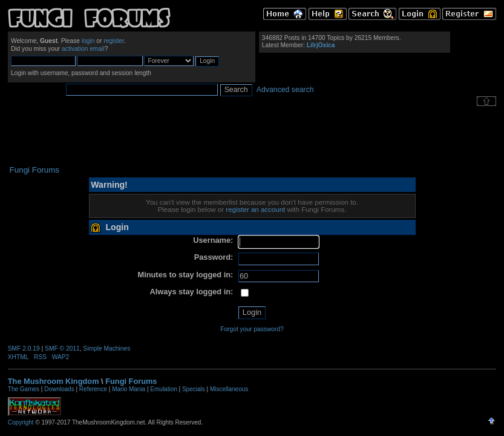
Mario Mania (129, 389)
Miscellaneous (229, 389)
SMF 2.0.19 (24, 348)
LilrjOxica (321, 45)
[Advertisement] (252, 136)
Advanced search (285, 90)
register (114, 41)
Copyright (21, 422)
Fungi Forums (131, 381)
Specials (194, 389)
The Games (24, 389)
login (88, 41)
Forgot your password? (252, 329)
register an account (255, 210)
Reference (93, 389)
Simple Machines (106, 348)
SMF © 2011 (62, 348)
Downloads (59, 389)
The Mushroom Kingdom (54, 381)
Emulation (163, 389)
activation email (83, 49)
